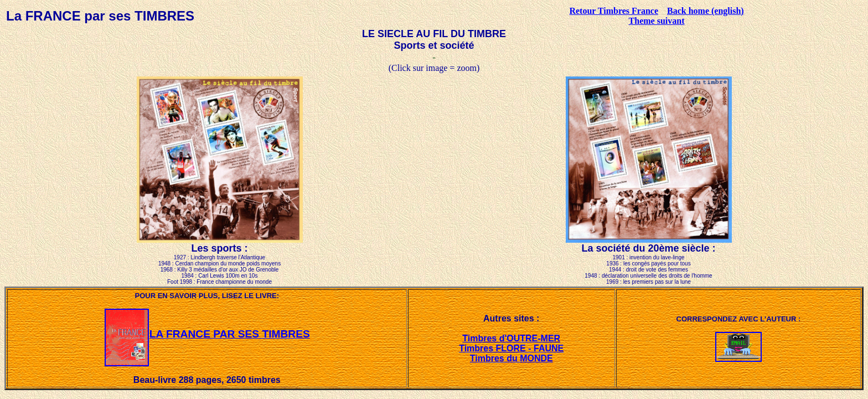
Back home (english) (706, 11)
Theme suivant (657, 21)
